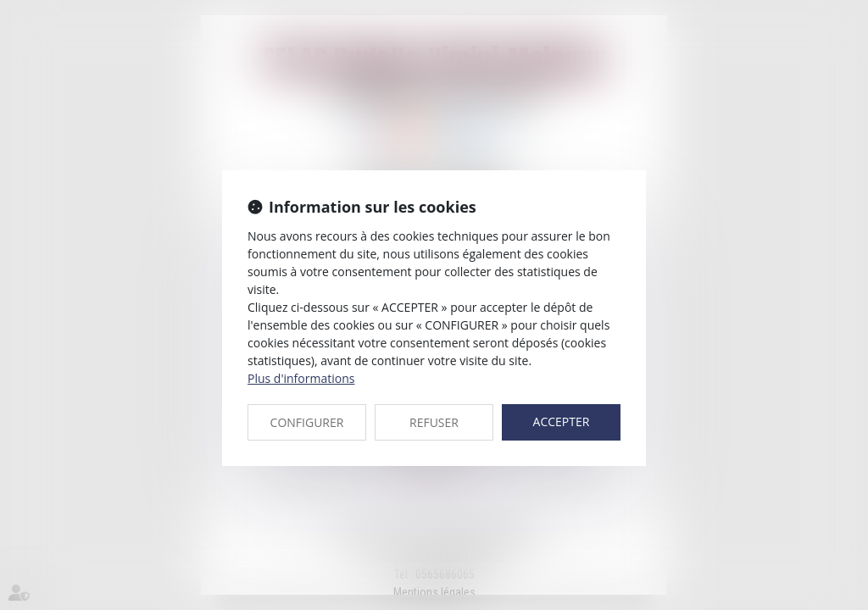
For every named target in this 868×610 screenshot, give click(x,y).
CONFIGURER (307, 422)
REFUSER (434, 422)
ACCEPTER (562, 421)
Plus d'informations (301, 378)
